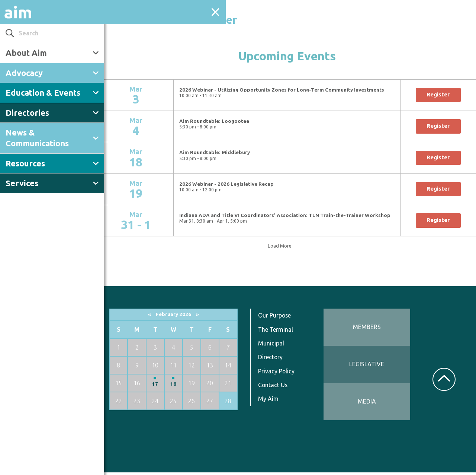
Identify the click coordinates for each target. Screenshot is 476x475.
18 (178, 387)
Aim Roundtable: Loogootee (219, 121)
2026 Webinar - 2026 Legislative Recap (231, 184)
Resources (25, 163)
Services (22, 183)
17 (160, 387)
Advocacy (24, 73)
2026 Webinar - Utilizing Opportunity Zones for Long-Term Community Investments (287, 90)
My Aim (272, 401)
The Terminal (280, 332)
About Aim (26, 53)
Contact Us (277, 388)
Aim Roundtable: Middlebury (219, 152)
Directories (27, 113)
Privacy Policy (280, 374)
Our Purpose (279, 318)
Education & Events (43, 93)
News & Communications (37, 138)
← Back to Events (123, 3)
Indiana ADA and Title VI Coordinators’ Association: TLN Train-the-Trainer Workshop (290, 215)
